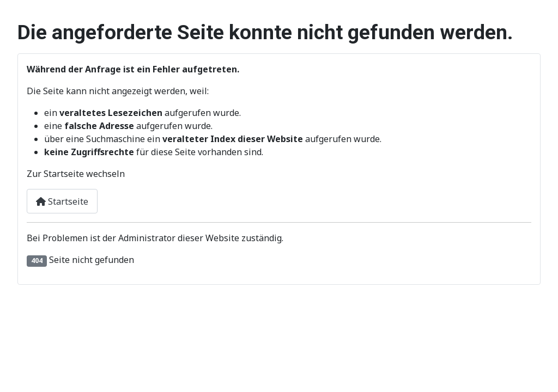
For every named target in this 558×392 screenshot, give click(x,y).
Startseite (62, 201)
